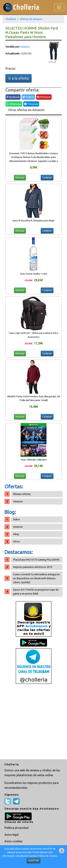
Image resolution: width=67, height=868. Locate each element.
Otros (16, 541)
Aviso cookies (13, 841)
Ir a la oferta (18, 78)
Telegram (31, 104)
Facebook (13, 97)
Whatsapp (14, 104)
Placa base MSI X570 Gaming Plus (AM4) (36, 560)
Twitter (28, 97)
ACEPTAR (33, 860)
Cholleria (11, 19)
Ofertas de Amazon (31, 19)
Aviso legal (12, 835)
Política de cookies (47, 856)
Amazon (25, 47)
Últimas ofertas (22, 494)
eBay (16, 534)
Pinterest (44, 97)
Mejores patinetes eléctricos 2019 (33, 567)
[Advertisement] (33, 722)
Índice (16, 519)
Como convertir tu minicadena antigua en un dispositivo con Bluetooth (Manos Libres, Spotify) (36, 578)
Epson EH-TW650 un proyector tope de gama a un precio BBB (36, 592)
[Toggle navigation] (59, 7)
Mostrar (20, 178)
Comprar (47, 178)
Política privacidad (17, 828)
